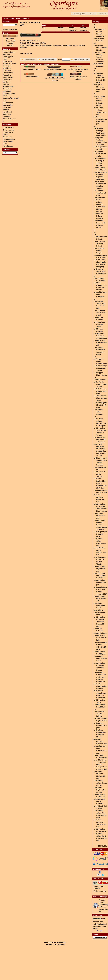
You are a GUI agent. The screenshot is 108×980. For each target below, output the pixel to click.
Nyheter (5, 33)
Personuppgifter (9, 139)
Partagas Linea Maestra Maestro (101, 48)
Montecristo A (101, 633)
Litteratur (6, 117)
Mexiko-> (6, 82)
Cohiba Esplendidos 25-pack (101, 790)
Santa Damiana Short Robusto (102, 686)
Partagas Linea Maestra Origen (101, 659)
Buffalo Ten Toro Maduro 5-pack (101, 313)
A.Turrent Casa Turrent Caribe (101, 154)
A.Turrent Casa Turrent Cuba (101, 193)
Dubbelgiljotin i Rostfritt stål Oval (101, 405)
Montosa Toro (101, 380)
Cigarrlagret (62, 942)
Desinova (100, 610)
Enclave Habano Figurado (100, 202)
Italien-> (6, 84)
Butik (5, 144)
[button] (79, 14)
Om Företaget (8, 141)
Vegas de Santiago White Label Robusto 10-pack (101, 78)
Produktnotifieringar (100, 897)
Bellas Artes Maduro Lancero (101, 209)
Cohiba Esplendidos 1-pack (101, 606)
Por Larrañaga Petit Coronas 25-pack (102, 368)
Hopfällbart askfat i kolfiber (100, 714)
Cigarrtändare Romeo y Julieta (101, 324)
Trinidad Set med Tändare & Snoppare (101, 440)
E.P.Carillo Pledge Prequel (100, 251)
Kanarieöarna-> (9, 87)
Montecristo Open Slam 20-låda (102, 638)
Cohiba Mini (101, 198)
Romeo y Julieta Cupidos (100, 412)
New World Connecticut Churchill (10, 41)
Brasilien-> (7, 68)
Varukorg (96, 22)
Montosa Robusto (32, 77)
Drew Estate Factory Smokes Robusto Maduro (101, 101)
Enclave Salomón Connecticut (55, 70)
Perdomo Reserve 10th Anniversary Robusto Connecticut (101, 677)
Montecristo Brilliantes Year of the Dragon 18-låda (101, 622)
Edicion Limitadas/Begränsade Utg (11, 98)
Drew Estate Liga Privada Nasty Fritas (101, 576)
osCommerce (60, 945)
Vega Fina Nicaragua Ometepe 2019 (102, 336)
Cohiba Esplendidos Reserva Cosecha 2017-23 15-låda (102, 483)
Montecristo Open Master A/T (101, 599)
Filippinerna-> (8, 77)
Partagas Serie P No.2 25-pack (102, 534)
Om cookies (7, 137)
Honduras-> (7, 80)
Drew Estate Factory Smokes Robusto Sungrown (101, 57)
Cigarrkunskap (8, 130)
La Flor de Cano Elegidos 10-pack (102, 384)
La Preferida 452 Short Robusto (101, 244)
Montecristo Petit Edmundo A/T (102, 343)
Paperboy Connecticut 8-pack (102, 725)
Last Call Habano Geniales (100, 216)
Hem (5, 18)
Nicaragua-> (7, 66)
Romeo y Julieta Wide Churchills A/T (102, 271)
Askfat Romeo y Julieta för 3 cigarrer (102, 762)
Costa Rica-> (8, 70)
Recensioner (97, 915)
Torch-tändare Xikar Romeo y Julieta (102, 398)
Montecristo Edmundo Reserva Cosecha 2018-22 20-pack (102, 525)
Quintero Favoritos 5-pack (101, 516)
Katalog (11, 18)
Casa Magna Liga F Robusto (101, 801)
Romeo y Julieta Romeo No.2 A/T (102, 783)
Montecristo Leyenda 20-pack (101, 569)
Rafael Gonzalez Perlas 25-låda (102, 742)
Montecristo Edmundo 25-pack (101, 582)
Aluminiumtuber (22, 18)
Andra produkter (100, 891)
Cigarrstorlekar (8, 128)
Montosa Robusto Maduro (32, 69)
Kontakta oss (8, 146)
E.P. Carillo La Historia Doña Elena (101, 391)
